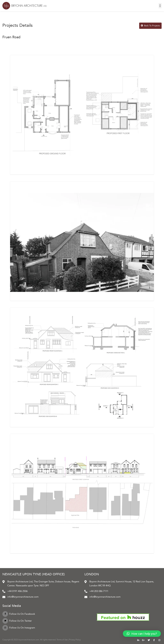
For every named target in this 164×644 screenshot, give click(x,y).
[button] (160, 6)
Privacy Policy (75, 640)
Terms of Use (62, 640)
